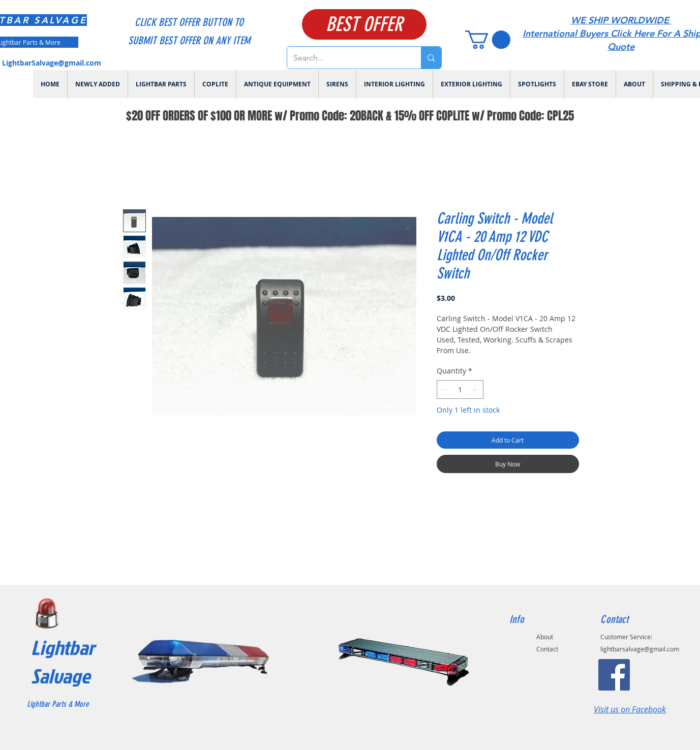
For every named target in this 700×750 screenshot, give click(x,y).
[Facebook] (614, 675)
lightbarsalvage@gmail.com (640, 649)
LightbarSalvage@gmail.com (52, 63)
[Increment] (476, 389)
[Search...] (347, 58)
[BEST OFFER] (364, 24)
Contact (547, 649)
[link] (488, 40)
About (545, 637)
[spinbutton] (460, 389)
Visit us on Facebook (630, 709)
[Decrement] (445, 389)
